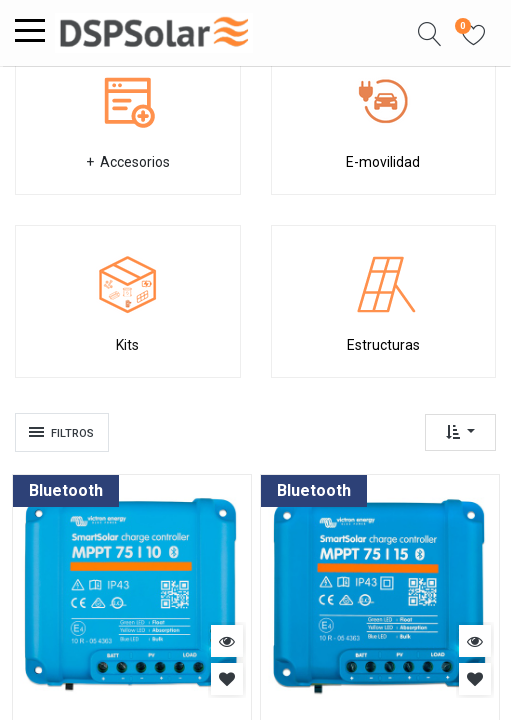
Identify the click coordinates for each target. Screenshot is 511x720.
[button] (430, 33)
